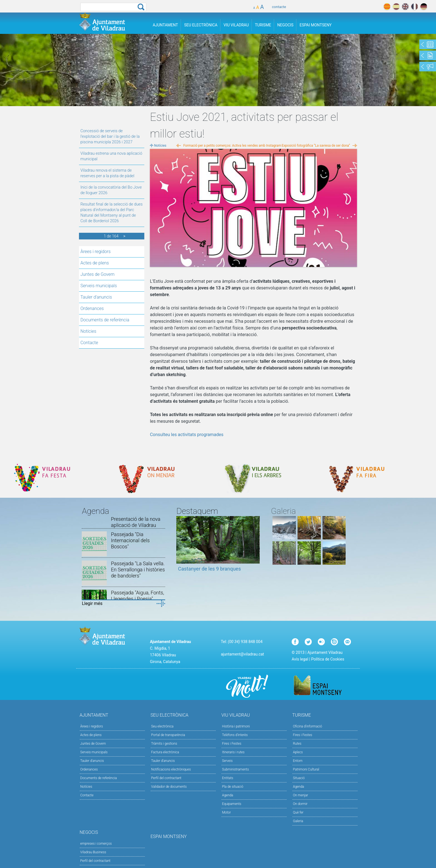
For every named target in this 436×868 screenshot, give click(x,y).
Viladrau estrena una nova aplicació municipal (111, 156)
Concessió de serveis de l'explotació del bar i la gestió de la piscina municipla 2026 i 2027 (110, 137)
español (396, 7)
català (387, 7)
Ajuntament (165, 25)
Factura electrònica (165, 752)
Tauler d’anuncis (163, 761)
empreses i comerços (96, 844)
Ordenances (92, 308)
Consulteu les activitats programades (187, 435)
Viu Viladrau (236, 25)
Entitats (227, 778)
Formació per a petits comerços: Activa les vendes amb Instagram (232, 146)
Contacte (89, 343)
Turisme (263, 25)
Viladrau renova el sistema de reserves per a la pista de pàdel (107, 173)
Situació (299, 778)
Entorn (298, 761)
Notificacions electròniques (171, 769)
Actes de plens (95, 263)
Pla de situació (233, 787)
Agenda (227, 795)
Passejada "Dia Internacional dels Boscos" (130, 540)
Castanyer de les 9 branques (209, 569)
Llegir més (92, 603)
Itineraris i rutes (233, 752)
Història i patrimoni (236, 726)
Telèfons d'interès (235, 735)
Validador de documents (169, 787)
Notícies (88, 331)
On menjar (300, 795)
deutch (424, 7)
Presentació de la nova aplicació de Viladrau (136, 522)
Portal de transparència (168, 735)
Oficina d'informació (307, 726)
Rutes (297, 744)
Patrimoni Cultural (306, 769)
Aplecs (298, 752)
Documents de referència (105, 320)
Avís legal (300, 659)
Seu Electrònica (201, 25)
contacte (279, 7)
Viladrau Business (93, 852)
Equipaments (231, 804)
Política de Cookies (328, 659)
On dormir (300, 804)
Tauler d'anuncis (96, 297)
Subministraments (235, 769)
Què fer (298, 812)
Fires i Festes (231, 744)
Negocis (285, 25)
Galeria (298, 821)
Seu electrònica (163, 726)
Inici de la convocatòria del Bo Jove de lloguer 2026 (111, 190)
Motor (226, 812)
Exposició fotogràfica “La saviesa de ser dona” (316, 146)
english (405, 7)
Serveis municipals (99, 286)
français (414, 7)
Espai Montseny (315, 25)
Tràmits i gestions (164, 744)
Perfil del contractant (166, 778)
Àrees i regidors (96, 252)
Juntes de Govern (97, 274)
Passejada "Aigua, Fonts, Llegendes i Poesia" (138, 596)
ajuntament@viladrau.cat (242, 654)
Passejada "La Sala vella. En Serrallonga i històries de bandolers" (138, 570)
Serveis (227, 761)
